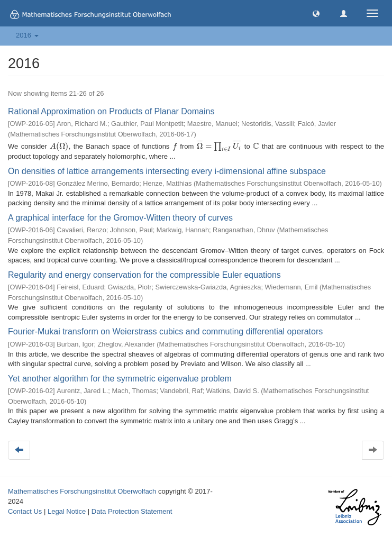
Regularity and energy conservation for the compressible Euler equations (144, 275)
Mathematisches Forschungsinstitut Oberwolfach (82, 491)
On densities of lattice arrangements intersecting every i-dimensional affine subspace (167, 171)
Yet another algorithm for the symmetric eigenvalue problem (120, 379)
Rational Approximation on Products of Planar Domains (111, 111)
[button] (316, 13)
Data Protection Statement (132, 511)
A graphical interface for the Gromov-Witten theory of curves (120, 218)
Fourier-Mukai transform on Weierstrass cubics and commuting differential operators (165, 331)
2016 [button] (27, 35)
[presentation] (59, 146)
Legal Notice (67, 511)
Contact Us (25, 511)
